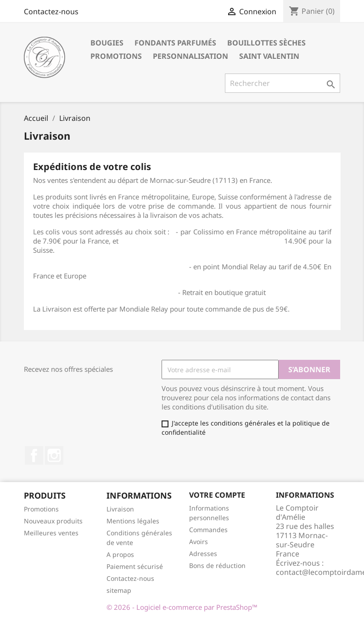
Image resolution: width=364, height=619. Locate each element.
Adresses (203, 554)
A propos (120, 554)
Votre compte (217, 495)
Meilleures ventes (51, 533)
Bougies (107, 43)
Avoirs (199, 542)
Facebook (34, 455)
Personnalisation (190, 56)
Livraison (120, 509)
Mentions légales (133, 521)
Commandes (208, 530)
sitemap (119, 590)
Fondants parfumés (175, 43)
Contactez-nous (51, 11)
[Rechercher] (283, 83)
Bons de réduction (217, 565)
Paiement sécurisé (135, 566)
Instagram (54, 455)
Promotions (116, 56)
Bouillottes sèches (266, 43)
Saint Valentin (269, 56)
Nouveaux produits (53, 521)
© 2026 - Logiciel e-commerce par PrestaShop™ (182, 607)
